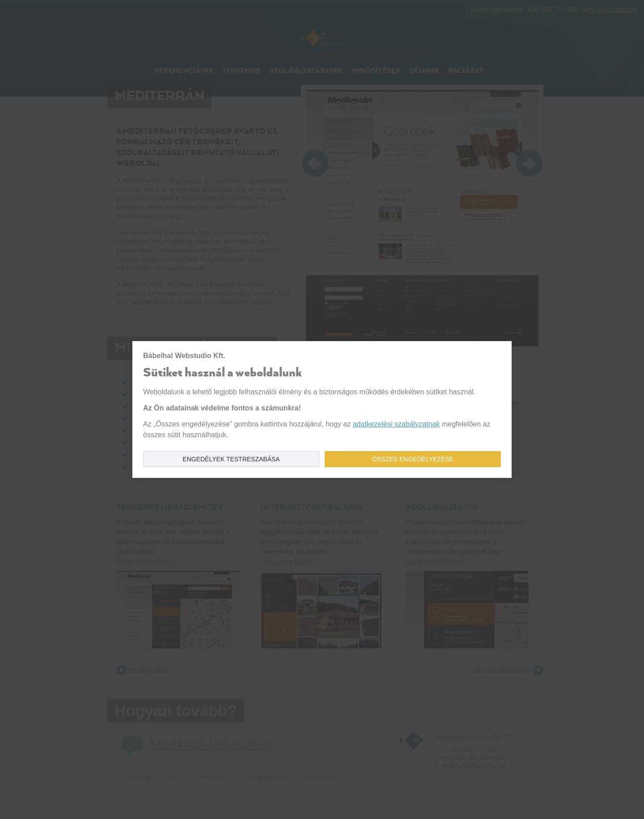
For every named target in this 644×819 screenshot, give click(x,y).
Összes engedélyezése (413, 459)
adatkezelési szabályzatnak (396, 424)
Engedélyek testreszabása (231, 459)
